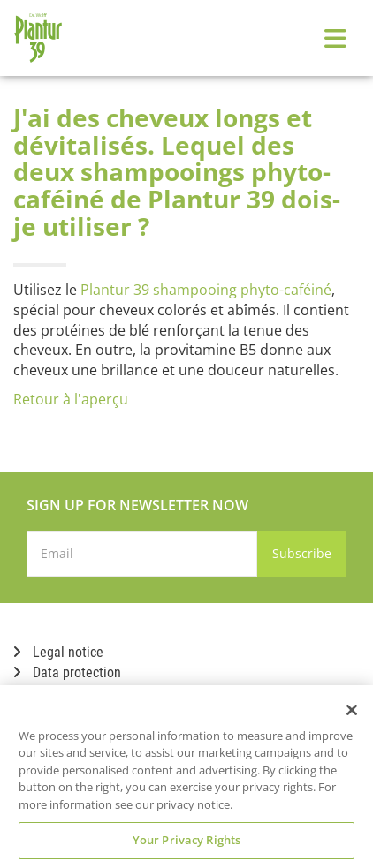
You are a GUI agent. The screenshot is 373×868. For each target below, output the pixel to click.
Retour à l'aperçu (71, 399)
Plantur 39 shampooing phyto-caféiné (206, 290)
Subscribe (302, 553)
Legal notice (58, 652)
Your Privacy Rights (186, 840)
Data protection (67, 672)
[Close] (352, 710)
